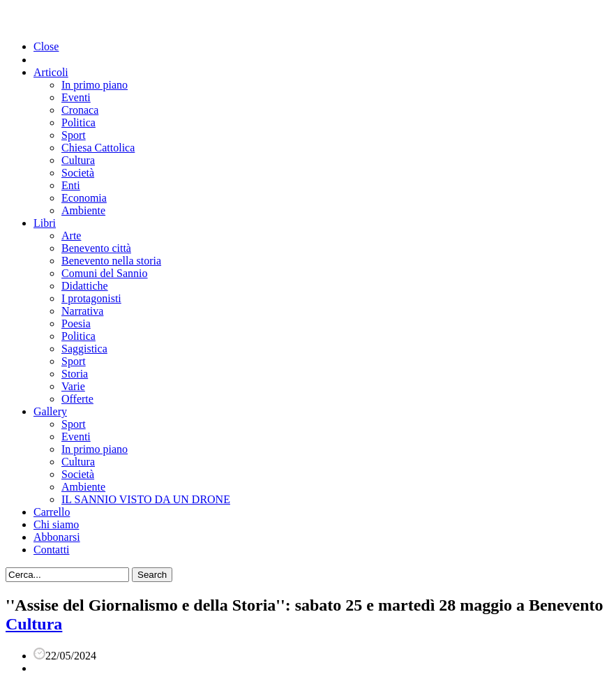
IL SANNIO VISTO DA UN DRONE (146, 499)
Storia (75, 374)
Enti (71, 185)
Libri (45, 223)
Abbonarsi (57, 537)
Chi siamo (56, 524)
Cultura (78, 160)
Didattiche (85, 286)
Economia (84, 198)
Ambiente (83, 210)
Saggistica (84, 349)
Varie (73, 386)
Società (78, 173)
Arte (71, 236)
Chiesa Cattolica (98, 148)
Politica (78, 122)
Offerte (77, 399)
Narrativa (82, 311)
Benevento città (96, 248)
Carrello (52, 512)
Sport (74, 135)
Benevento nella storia (111, 261)
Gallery (50, 411)
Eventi (76, 97)
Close (46, 46)
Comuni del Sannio (105, 273)
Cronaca (80, 110)
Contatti (52, 550)
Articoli (51, 72)
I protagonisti (91, 298)
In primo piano (95, 85)
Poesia (76, 323)
